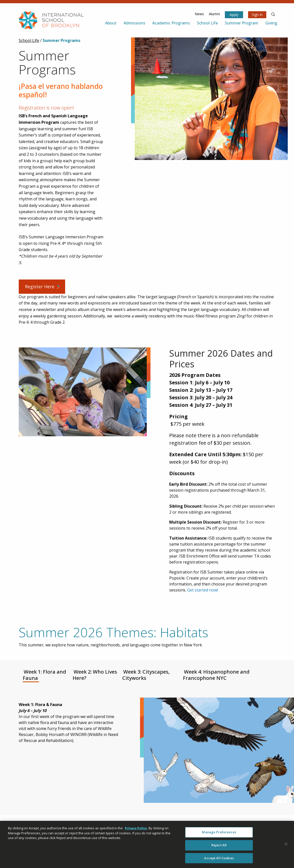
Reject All (219, 847)
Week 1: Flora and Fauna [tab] (44, 675)
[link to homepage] (51, 20)
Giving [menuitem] (271, 23)
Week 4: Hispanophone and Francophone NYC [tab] (216, 675)
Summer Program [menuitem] (242, 23)
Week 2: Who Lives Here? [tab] (95, 675)
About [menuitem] (111, 23)
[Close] (286, 846)
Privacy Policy (136, 830)
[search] (273, 14)
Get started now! (203, 590)
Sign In (257, 15)
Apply (234, 15)
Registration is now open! (46, 108)
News (199, 14)
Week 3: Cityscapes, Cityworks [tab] (146, 675)
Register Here (40, 287)
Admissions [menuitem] (134, 23)
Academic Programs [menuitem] (171, 23)
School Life (29, 40)
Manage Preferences (219, 834)
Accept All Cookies (219, 860)
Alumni (214, 14)
